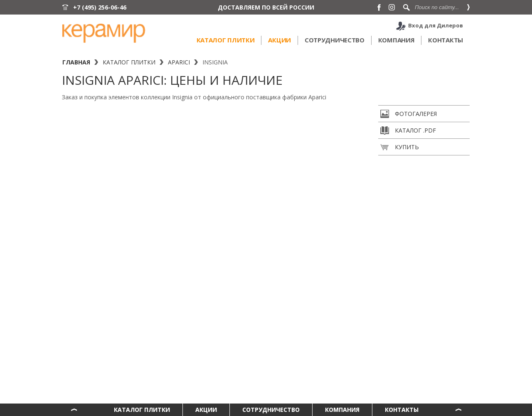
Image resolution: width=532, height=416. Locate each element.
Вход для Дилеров (436, 25)
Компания (397, 40)
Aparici (179, 62)
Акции (280, 40)
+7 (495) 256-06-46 (100, 7)
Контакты (446, 40)
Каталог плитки (226, 40)
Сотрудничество (335, 40)
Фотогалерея (409, 114)
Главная (76, 62)
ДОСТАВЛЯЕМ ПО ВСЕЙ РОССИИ (266, 7)
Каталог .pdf (408, 130)
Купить (400, 147)
